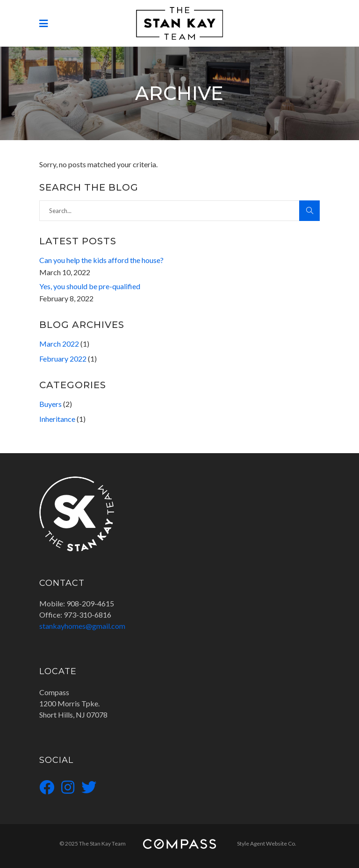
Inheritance (57, 419)
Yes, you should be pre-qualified (90, 286)
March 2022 (59, 344)
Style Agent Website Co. (267, 843)
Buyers (50, 404)
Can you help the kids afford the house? (101, 260)
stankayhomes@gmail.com (82, 626)
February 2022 (63, 359)
